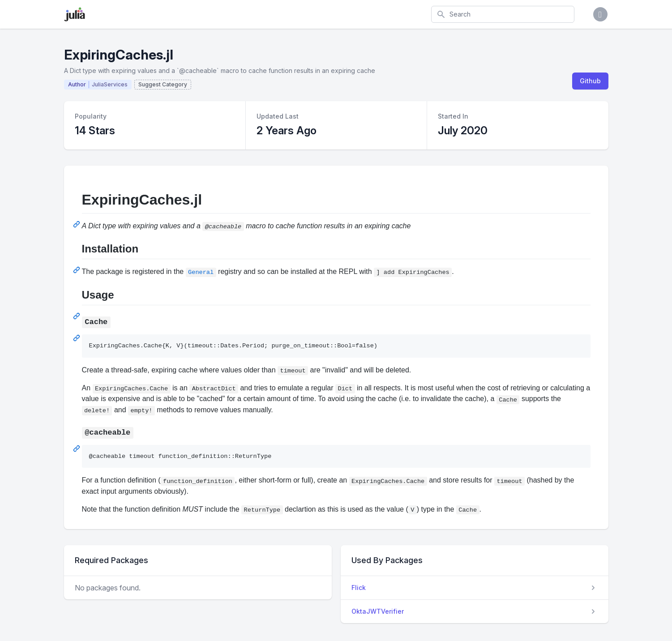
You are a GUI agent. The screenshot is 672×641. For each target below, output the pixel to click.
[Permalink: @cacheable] (77, 449)
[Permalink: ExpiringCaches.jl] (77, 224)
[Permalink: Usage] (77, 316)
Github (590, 81)
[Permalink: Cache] (77, 338)
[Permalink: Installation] (77, 270)
